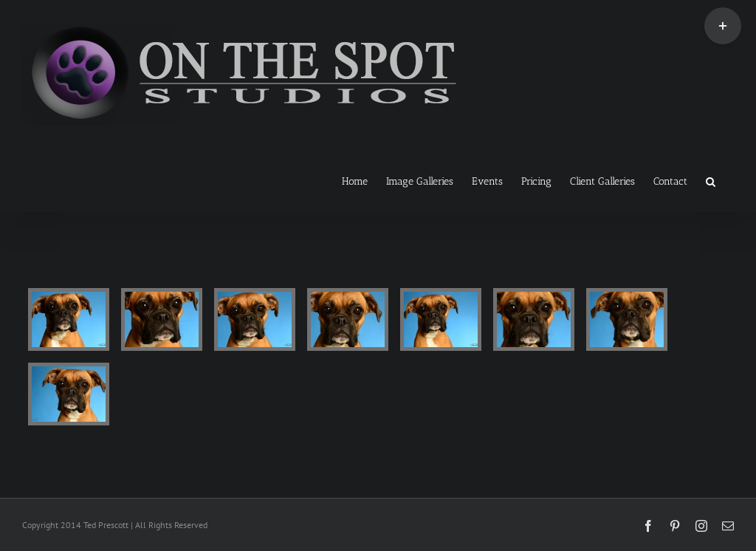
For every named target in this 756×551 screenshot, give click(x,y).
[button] (711, 180)
